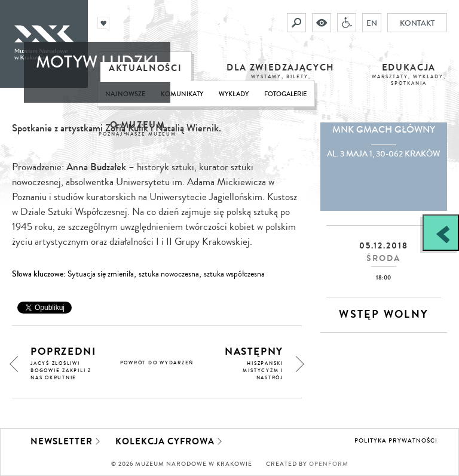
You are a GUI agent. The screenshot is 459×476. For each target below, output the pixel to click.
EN (372, 23)
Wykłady (234, 94)
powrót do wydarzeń (157, 363)
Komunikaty (182, 94)
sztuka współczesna (234, 274)
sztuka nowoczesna (169, 274)
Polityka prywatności (396, 441)
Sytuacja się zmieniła (101, 274)
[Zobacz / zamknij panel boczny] (441, 233)
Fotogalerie (285, 94)
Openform (329, 464)
